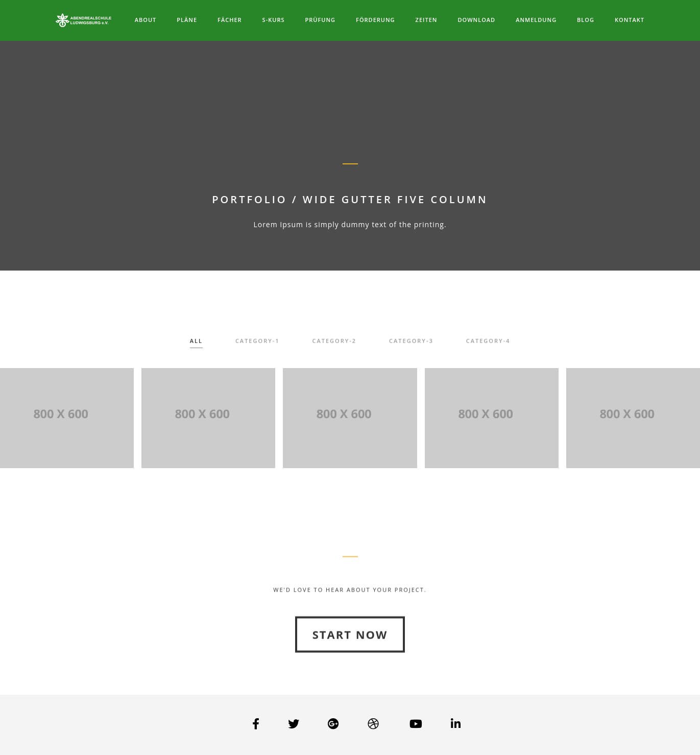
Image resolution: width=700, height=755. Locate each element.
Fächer (230, 20)
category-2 (335, 344)
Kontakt (630, 20)
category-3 (411, 344)
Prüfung (320, 20)
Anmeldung (536, 20)
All (196, 344)
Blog (586, 20)
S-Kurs (274, 20)
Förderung (376, 20)
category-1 (258, 344)
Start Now (350, 659)
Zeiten (427, 20)
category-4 (488, 344)
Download (476, 20)
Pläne (187, 20)
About (146, 20)
